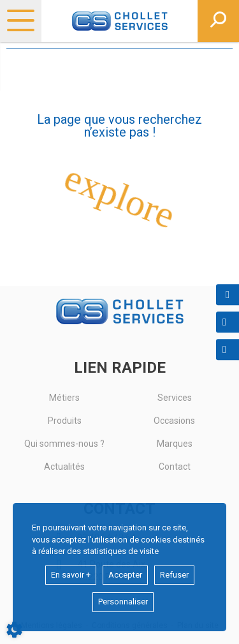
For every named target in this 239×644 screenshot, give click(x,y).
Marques (175, 444)
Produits (65, 421)
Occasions (174, 421)
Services (175, 398)
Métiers (64, 398)
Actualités (64, 467)
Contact (175, 467)
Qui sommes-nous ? (64, 444)
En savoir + (71, 575)
